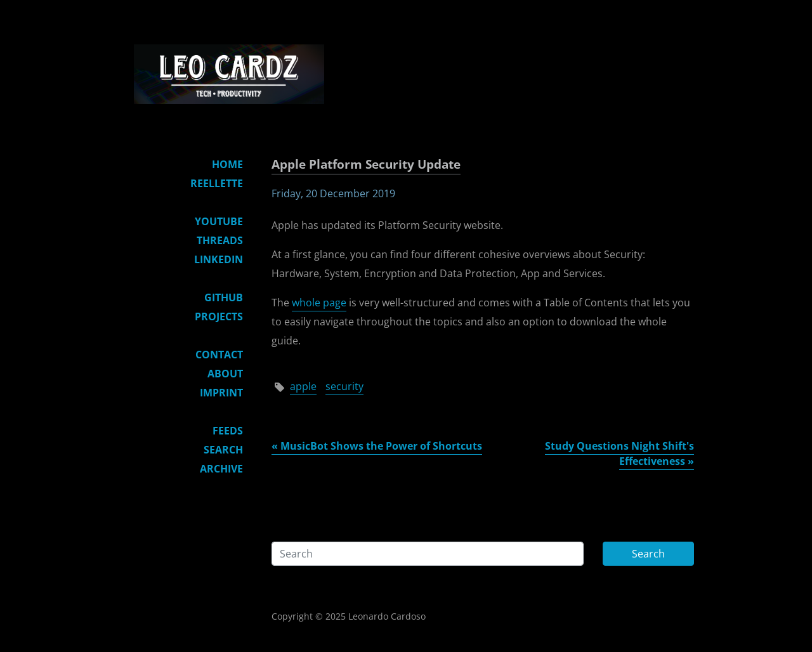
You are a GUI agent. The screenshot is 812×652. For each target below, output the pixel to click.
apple (303, 386)
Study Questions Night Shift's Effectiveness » (619, 453)
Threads (220, 240)
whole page (319, 303)
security (344, 386)
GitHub (224, 297)
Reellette (217, 183)
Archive (221, 469)
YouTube (219, 221)
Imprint (221, 393)
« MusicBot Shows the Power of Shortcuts (377, 446)
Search (223, 450)
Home (227, 164)
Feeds (228, 431)
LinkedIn (219, 259)
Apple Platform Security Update (366, 164)
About (225, 374)
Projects (219, 316)
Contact (219, 355)
